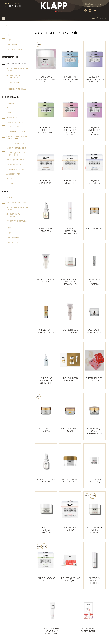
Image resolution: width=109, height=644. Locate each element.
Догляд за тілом (13, 174)
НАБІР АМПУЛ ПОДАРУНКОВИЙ (88, 614)
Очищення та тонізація (16, 89)
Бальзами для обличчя (17, 169)
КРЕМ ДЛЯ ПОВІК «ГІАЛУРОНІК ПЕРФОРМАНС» (52, 615)
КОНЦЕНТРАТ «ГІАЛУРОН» (95, 166)
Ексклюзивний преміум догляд (17, 69)
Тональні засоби (14, 179)
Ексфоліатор (12, 117)
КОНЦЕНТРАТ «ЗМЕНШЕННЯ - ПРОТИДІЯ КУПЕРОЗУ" (95, 115)
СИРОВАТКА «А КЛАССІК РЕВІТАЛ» (46, 315)
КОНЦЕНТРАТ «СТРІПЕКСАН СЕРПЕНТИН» (46, 365)
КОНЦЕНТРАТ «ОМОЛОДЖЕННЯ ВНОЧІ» (70, 63)
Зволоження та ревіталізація (13, 76)
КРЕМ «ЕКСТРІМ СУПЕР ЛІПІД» (95, 465)
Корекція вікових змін (16, 63)
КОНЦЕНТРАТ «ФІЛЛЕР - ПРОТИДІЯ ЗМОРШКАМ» (95, 63)
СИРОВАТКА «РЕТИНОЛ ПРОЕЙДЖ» (95, 565)
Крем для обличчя (14, 127)
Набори (10, 184)
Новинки (10, 35)
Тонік (9, 108)
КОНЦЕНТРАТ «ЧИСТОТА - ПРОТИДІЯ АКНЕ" (46, 114)
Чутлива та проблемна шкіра (16, 222)
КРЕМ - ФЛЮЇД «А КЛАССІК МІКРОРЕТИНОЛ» (95, 415)
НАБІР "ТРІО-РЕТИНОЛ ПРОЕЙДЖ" (70, 563)
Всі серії (10, 198)
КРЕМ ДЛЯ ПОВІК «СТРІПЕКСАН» (70, 315)
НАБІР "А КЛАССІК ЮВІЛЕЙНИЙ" (70, 363)
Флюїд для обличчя (15, 122)
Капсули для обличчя (16, 148)
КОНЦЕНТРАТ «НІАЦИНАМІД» (46, 166)
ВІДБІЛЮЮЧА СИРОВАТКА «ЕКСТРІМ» (95, 266)
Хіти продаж (12, 45)
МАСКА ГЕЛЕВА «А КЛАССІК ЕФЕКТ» (70, 465)
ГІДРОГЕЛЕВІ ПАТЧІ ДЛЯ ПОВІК (95, 363)
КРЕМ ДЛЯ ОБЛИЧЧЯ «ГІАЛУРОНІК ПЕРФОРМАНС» (70, 266)
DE (106, 18)
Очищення (11, 103)
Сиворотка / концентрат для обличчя (17, 138)
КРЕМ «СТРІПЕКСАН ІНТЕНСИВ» (46, 265)
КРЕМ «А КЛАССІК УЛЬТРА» (46, 414)
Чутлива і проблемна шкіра (16, 83)
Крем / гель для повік (16, 132)
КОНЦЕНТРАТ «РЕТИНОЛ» (70, 513)
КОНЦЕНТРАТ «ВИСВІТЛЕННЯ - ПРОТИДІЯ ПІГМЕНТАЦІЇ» (70, 115)
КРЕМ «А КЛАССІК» (95, 213)
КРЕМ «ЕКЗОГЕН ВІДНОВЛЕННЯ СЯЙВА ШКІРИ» (46, 63)
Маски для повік (14, 165)
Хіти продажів (13, 238)
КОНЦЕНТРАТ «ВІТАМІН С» (70, 166)
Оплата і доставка (14, 242)
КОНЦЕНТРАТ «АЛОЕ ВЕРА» (46, 563)
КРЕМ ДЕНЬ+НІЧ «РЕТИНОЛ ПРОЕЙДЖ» (95, 514)
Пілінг (9, 113)
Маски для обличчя (15, 160)
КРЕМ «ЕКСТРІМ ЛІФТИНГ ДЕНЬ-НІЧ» (95, 315)
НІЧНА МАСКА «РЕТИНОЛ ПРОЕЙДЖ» (46, 514)
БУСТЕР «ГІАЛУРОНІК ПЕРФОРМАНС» (46, 465)
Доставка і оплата (14, 49)
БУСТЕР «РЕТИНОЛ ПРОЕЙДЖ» (46, 214)
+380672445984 (13, 4)
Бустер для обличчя (15, 143)
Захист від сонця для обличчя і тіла (16, 154)
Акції (9, 40)
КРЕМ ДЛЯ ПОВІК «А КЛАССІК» (70, 414)
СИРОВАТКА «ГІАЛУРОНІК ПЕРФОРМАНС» (70, 215)
